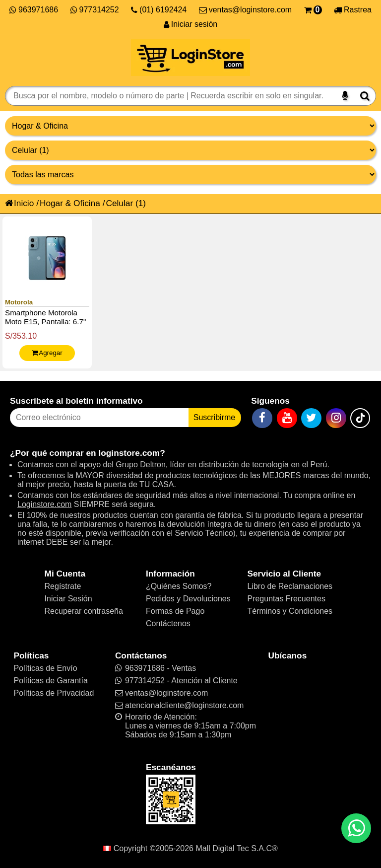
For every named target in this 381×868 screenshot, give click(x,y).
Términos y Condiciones (290, 611)
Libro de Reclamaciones (290, 586)
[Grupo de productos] (190, 126)
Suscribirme (214, 417)
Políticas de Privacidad (54, 693)
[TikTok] (360, 418)
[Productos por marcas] (190, 175)
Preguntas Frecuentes (286, 599)
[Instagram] (336, 418)
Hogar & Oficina (70, 203)
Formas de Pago (175, 611)
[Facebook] (262, 418)
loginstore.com (129, 453)
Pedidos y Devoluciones (188, 599)
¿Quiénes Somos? (179, 586)
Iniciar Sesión (68, 599)
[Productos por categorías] (190, 150)
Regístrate (63, 586)
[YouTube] (287, 418)
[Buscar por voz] (345, 96)
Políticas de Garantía (50, 681)
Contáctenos (168, 623)
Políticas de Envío (45, 668)
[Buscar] (365, 96)
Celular (119, 203)
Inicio (19, 203)
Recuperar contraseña (84, 611)
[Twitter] (311, 418)
